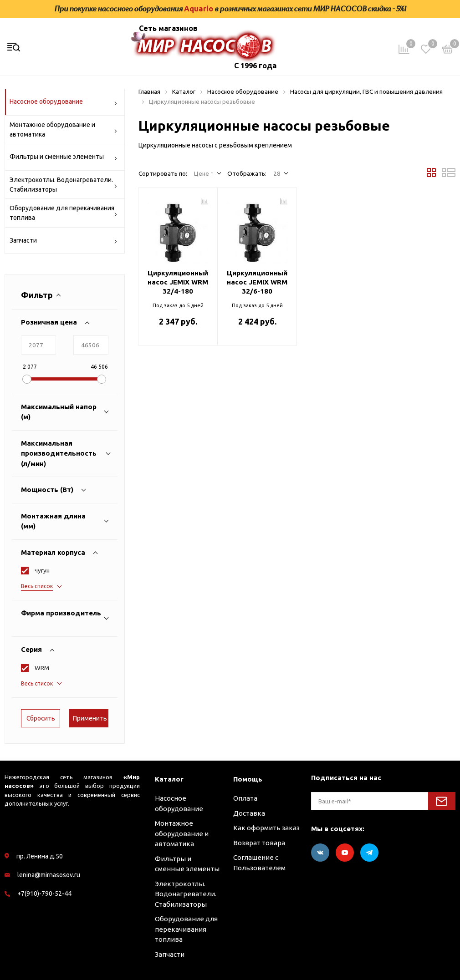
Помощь (248, 779)
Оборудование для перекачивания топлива (64, 213)
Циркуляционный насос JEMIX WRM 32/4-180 (178, 282)
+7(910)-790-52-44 (44, 894)
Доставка (249, 813)
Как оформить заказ (266, 828)
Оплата (245, 798)
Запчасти (64, 242)
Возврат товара (259, 843)
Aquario (199, 9)
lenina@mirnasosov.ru (49, 875)
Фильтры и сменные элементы (64, 158)
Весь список (37, 586)
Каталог (169, 779)
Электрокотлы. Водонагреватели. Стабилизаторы (64, 185)
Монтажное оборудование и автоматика (64, 129)
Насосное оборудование (64, 103)
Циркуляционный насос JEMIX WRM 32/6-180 (257, 282)
